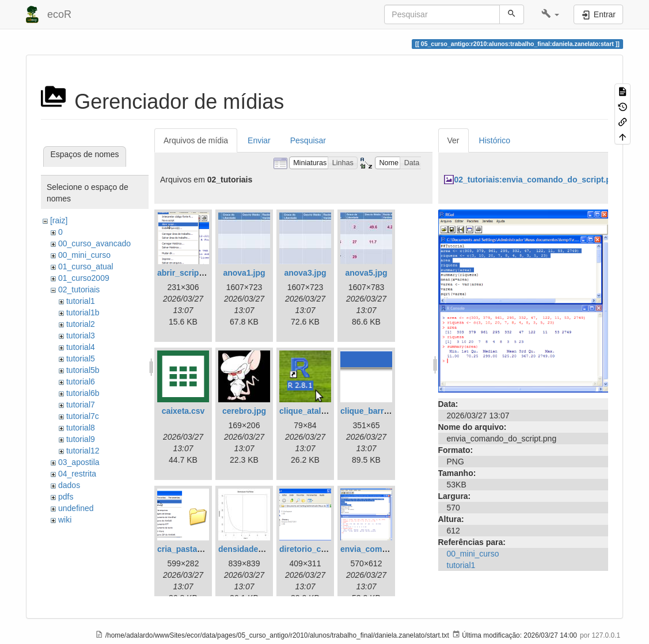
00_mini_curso (84, 255)
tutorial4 (81, 347)
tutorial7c (83, 416)
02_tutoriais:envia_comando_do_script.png (538, 180)
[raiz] (59, 220)
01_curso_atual (86, 266)
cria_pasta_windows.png (205, 549)
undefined (76, 508)
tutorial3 (81, 336)
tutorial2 (81, 324)
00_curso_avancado (94, 243)
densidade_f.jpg (249, 549)
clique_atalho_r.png (317, 411)
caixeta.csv (183, 411)
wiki (65, 520)
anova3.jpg (305, 273)
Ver (453, 140)
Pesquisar (308, 140)
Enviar (259, 140)
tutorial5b (83, 370)
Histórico (495, 140)
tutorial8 (81, 428)
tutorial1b (83, 313)
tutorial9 (81, 439)
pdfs (66, 497)
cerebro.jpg (244, 411)
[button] (550, 14)
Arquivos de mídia (196, 140)
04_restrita (77, 474)
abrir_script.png (188, 273)
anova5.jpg (366, 273)
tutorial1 (81, 301)
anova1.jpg (244, 273)
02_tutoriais (79, 289)
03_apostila (79, 462)
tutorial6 (81, 382)
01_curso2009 (84, 278)
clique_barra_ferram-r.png (390, 411)
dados (69, 485)
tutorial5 (81, 359)
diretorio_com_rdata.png (327, 549)
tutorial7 (81, 405)
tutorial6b (83, 393)
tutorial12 (83, 451)
